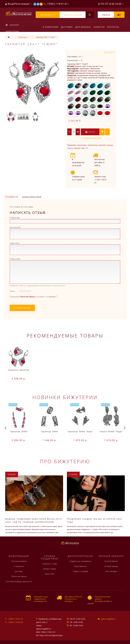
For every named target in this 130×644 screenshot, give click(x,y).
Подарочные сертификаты (80, 561)
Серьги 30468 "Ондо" (111, 432)
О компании (50, 27)
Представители (80, 566)
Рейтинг (13, 291)
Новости (100, 27)
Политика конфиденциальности (19, 581)
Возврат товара (50, 569)
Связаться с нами (50, 564)
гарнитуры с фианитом (87, 145)
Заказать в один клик (92, 138)
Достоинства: (15, 227)
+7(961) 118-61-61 (15, 619)
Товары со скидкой (80, 571)
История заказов (111, 566)
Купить (90, 132)
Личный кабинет (111, 561)
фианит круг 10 (81, 148)
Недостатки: (15, 243)
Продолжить (22, 308)
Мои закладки (111, 571)
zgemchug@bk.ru (108, 619)
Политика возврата (19, 561)
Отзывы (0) (12, 197)
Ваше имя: (16, 218)
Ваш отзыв (16, 259)
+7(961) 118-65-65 (15, 622)
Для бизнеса (84, 27)
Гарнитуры (23, 37)
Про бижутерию (65, 461)
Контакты (115, 27)
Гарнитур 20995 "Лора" (80, 432)
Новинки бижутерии (65, 397)
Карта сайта (50, 574)
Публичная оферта (19, 576)
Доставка (67, 27)
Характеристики (32, 197)
